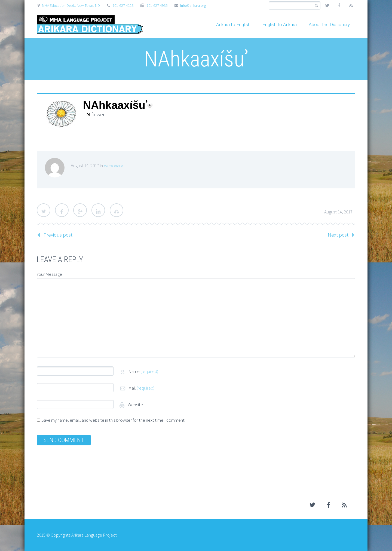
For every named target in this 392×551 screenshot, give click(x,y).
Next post (338, 235)
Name (143, 371)
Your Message (49, 274)
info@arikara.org (193, 5)
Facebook (62, 210)
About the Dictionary (329, 25)
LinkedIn (98, 210)
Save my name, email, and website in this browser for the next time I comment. (113, 420)
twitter (327, 5)
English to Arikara (280, 25)
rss (351, 5)
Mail (141, 388)
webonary (113, 166)
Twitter (44, 210)
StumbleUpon (117, 210)
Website (135, 405)
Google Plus (80, 210)
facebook (339, 5)
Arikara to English (233, 25)
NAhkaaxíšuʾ (115, 105)
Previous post (58, 235)
